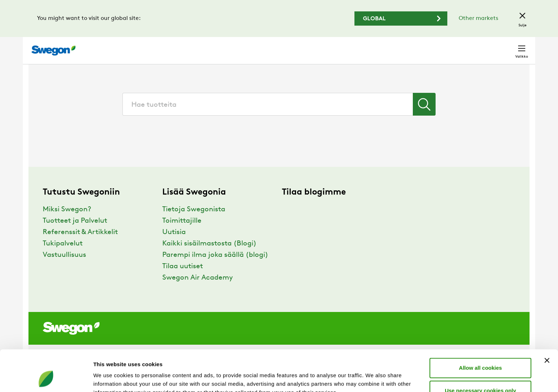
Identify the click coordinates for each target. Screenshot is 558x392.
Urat (441, 47)
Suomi (467, 47)
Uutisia (174, 245)
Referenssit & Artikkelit (80, 245)
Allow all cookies (481, 330)
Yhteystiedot (505, 47)
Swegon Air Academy (198, 291)
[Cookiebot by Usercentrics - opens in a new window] (46, 378)
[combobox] (279, 117)
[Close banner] (547, 323)
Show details (373, 378)
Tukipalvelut (63, 257)
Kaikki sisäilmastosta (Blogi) (209, 257)
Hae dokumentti (401, 47)
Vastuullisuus (64, 268)
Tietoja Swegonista (194, 223)
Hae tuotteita (346, 47)
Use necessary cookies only (480, 353)
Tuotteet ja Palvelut (75, 234)
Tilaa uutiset (183, 280)
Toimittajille (182, 234)
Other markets (478, 18)
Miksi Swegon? (67, 223)
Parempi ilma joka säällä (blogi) (215, 268)
